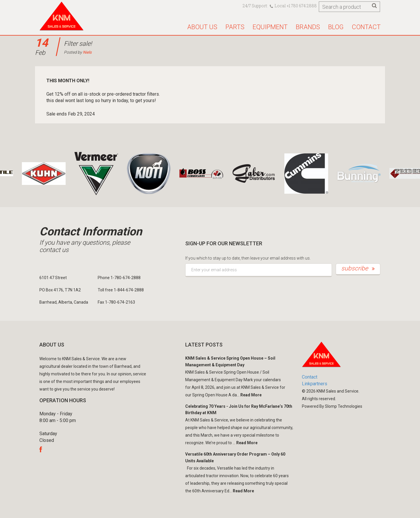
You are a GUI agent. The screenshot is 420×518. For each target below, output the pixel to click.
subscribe (358, 268)
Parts (235, 27)
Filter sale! (78, 44)
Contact (366, 27)
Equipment (270, 27)
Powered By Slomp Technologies (332, 406)
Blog (336, 27)
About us (202, 27)
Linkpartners (315, 384)
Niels (87, 52)
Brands (308, 27)
